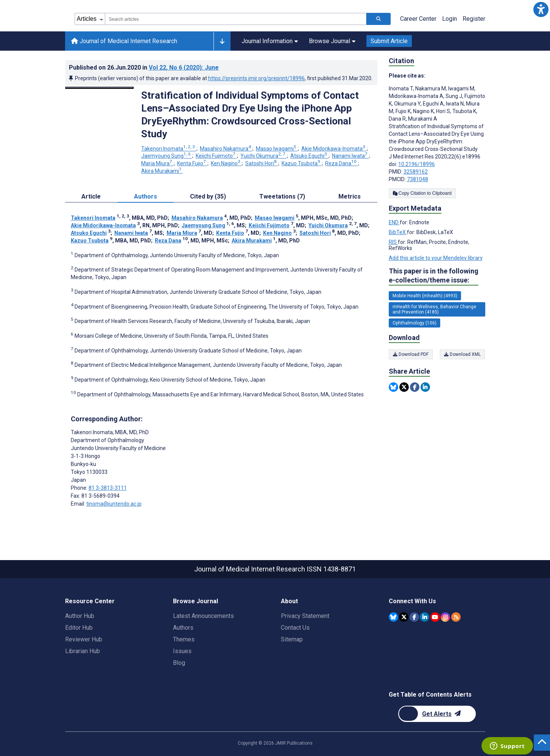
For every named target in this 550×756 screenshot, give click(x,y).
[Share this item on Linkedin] (425, 387)
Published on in (144, 68)
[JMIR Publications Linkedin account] (425, 617)
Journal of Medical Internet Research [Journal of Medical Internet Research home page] (124, 41)
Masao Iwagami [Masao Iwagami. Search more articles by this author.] (277, 149)
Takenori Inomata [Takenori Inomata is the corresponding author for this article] (110, 432)
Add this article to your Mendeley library (436, 258)
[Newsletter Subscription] (437, 714)
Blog (179, 663)
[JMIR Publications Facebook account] (414, 617)
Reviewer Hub (84, 639)
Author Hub (80, 616)
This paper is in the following (434, 276)
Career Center (418, 19)
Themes (184, 639)
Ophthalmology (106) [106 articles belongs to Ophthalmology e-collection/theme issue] (414, 323)
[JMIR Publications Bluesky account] (393, 617)
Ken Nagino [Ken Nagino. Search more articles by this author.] (226, 163)
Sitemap (292, 639)
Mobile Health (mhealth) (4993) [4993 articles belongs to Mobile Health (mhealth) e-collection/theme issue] (425, 296)
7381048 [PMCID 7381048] (418, 179)
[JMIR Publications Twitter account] (404, 617)
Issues (182, 651)
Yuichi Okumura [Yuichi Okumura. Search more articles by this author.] (263, 156)
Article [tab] (91, 196)
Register (474, 19)
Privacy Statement (305, 616)
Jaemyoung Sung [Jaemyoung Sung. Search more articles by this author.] (167, 156)
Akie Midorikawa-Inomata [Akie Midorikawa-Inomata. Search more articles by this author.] (334, 149)
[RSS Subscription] (456, 617)
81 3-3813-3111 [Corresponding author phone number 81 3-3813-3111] (108, 488)
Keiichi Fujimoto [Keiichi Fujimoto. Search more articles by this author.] (216, 156)
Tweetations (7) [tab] (282, 196)
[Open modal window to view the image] (100, 88)
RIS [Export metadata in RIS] (393, 242)
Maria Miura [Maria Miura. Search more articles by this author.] (157, 163)
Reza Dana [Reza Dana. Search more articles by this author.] (341, 163)
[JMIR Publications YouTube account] (435, 617)
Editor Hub (79, 628)
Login (450, 19)
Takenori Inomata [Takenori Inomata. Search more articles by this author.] (169, 149)
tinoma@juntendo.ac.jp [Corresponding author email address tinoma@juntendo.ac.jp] (114, 504)
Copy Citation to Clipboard (422, 193)
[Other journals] (222, 41)
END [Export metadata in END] (394, 222)
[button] (541, 9)
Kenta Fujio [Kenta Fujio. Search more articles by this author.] (192, 163)
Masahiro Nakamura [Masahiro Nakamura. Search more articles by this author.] (226, 149)
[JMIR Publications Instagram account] (445, 617)
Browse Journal (332, 41)
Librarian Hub (83, 651)
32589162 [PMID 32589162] (416, 172)
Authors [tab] (146, 196)
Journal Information (270, 41)
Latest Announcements (203, 616)
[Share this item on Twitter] (404, 387)
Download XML (463, 354)
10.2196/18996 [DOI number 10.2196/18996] (417, 164)
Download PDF (411, 354)
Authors (183, 628)
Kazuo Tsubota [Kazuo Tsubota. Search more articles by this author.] (301, 163)
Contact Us (295, 628)
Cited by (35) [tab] (208, 196)
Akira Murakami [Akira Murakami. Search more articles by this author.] (162, 171)
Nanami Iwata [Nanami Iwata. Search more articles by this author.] (350, 156)
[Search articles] (379, 19)
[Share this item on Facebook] (415, 387)
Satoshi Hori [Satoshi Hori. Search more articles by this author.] (262, 163)
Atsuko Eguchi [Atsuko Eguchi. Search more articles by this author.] (309, 156)
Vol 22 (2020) (184, 68)
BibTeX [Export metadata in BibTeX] (398, 232)
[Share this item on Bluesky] (393, 387)
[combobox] (236, 19)
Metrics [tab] (350, 196)
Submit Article (389, 41)
